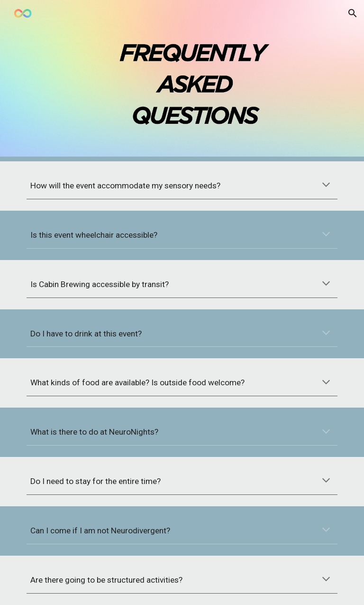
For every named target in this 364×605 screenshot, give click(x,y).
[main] (182, 186)
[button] (353, 13)
